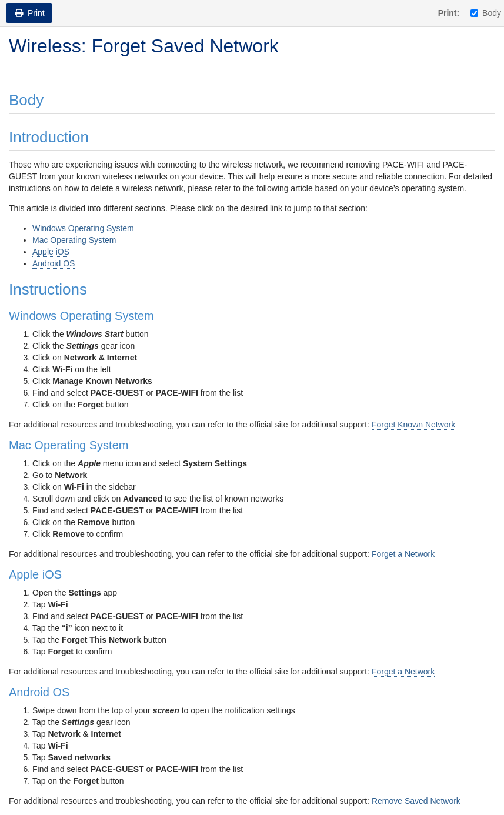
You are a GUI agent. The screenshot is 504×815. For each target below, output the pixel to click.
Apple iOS (51, 252)
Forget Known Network (413, 425)
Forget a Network (403, 554)
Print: (449, 13)
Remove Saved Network (416, 801)
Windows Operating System (83, 228)
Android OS (54, 263)
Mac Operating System (74, 240)
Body (486, 13)
